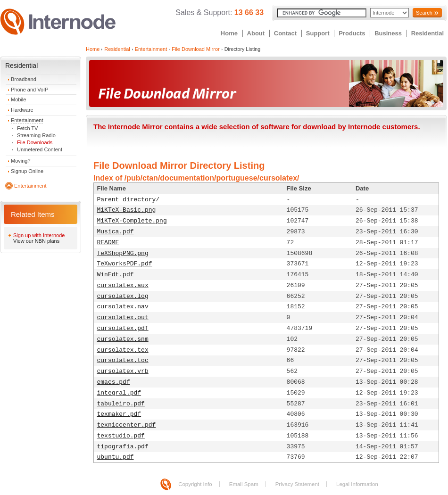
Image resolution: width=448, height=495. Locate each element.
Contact (285, 33)
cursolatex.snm (123, 339)
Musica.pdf (116, 232)
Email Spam (244, 484)
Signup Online (27, 171)
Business (388, 33)
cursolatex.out (123, 318)
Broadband (24, 79)
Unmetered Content (40, 149)
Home (229, 33)
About (256, 33)
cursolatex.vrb (123, 371)
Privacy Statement (297, 484)
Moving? (21, 161)
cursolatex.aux (123, 285)
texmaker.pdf (119, 414)
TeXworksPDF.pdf (125, 264)
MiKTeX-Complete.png (132, 221)
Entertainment (27, 120)
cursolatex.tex (123, 350)
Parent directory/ (129, 200)
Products (352, 33)
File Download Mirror (195, 49)
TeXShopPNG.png (123, 253)
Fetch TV (27, 128)
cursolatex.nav (123, 307)
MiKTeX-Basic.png (127, 210)
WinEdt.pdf (116, 275)
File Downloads (35, 142)
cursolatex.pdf (123, 328)
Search (424, 13)
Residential (427, 33)
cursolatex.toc (123, 360)
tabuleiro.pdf (121, 404)
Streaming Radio (36, 135)
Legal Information (357, 484)
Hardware (22, 110)
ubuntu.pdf (116, 457)
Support (318, 33)
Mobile (18, 99)
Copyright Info (195, 484)
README (108, 243)
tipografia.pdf (123, 447)
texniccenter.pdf (127, 425)
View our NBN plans (36, 241)
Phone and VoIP (30, 90)
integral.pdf (119, 393)
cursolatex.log (123, 296)
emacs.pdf (114, 382)
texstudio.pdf (121, 436)
